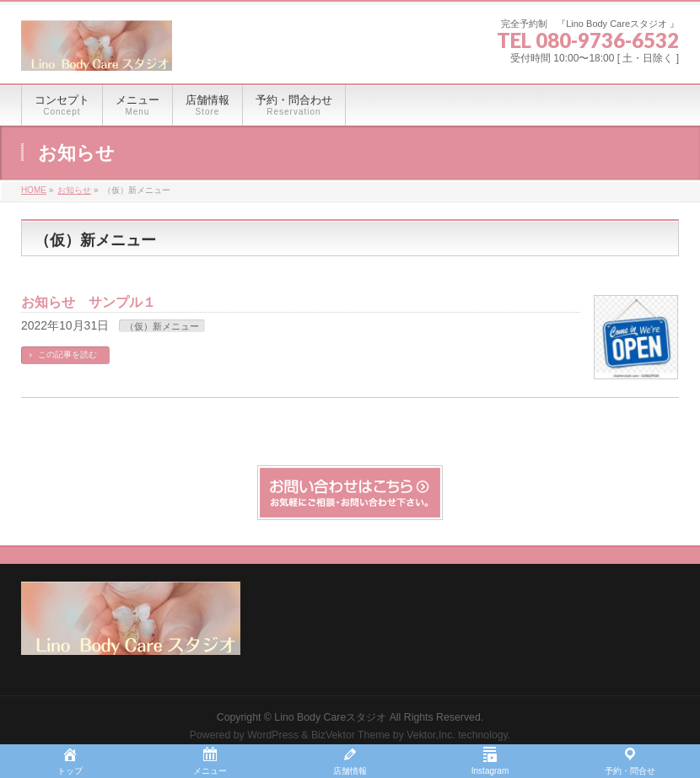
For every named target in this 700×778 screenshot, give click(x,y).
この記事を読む (67, 354)
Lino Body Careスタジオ (330, 717)
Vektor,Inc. (431, 735)
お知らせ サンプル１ (89, 302)
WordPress (273, 735)
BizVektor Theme (351, 735)
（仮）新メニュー (162, 326)
